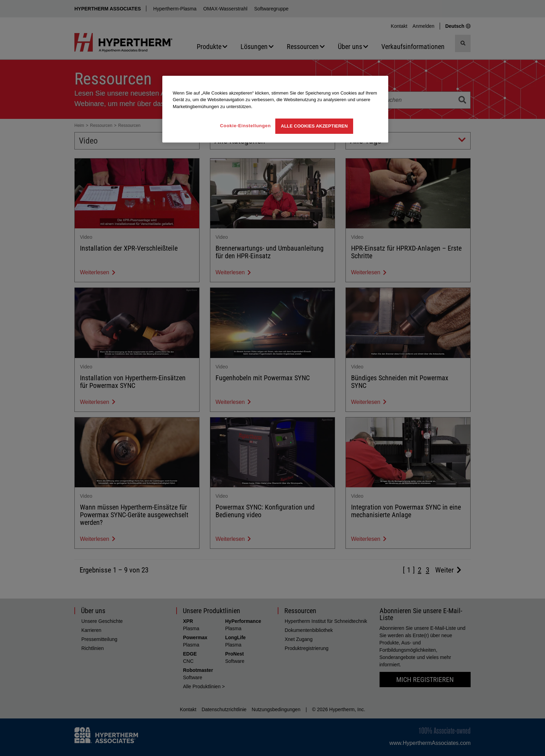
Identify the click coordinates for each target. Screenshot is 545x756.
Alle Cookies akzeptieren (314, 126)
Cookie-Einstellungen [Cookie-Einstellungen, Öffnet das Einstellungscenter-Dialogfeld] (245, 126)
